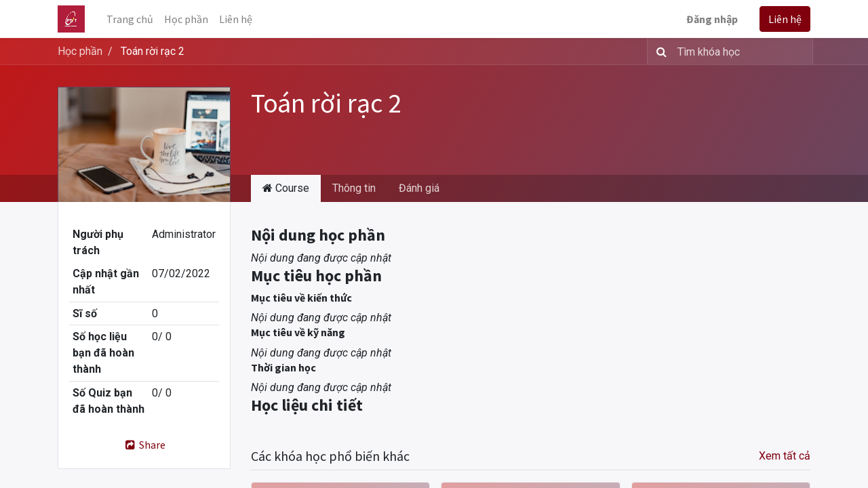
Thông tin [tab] (354, 188)
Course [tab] (286, 188)
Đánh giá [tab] (419, 188)
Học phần (80, 51)
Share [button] (144, 445)
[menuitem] (130, 19)
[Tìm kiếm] (659, 52)
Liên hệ (785, 19)
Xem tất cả (785, 456)
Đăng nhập (712, 19)
